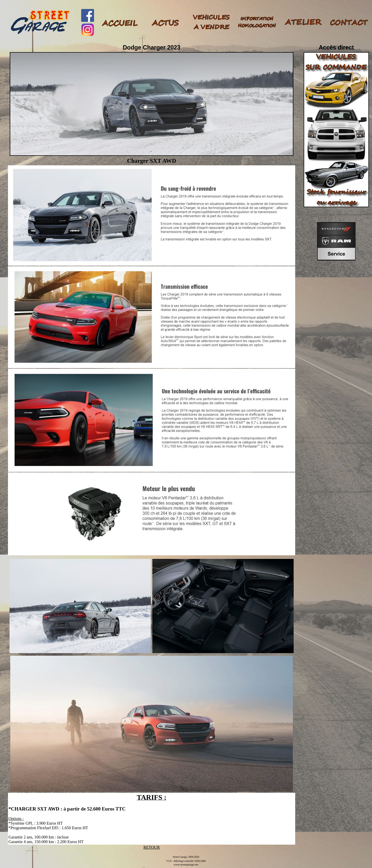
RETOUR (152, 847)
